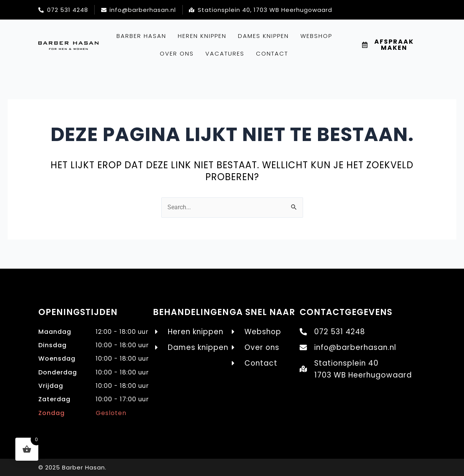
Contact (272, 53)
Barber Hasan (141, 36)
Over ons (177, 53)
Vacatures (225, 53)
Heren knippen (202, 36)
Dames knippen (263, 36)
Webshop (316, 36)
